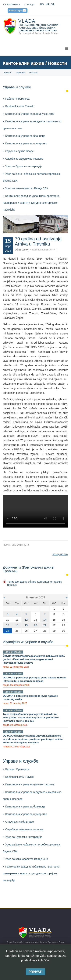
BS (42, 4)
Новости (8, 73)
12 (26, 620)
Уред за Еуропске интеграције (24, 166)
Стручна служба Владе (20, 151)
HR (47, 4)
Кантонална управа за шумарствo (26, 143)
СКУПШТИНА (13, 5)
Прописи (21, 73)
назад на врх (60, 554)
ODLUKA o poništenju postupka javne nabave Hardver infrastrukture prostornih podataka (35, 679)
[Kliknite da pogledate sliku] (35, 224)
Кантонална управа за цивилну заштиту (30, 114)
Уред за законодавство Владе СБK (27, 188)
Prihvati (35, 972)
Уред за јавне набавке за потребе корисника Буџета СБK (31, 177)
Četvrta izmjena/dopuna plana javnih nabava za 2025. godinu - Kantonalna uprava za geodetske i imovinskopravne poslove (34, 659)
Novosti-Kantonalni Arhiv (42, 250)
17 (8, 625)
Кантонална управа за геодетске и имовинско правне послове (32, 125)
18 (17, 625)
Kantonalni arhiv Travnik (19, 106)
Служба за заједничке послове (24, 159)
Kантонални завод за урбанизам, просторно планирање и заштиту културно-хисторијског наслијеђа (31, 203)
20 (36, 625)
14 (45, 620)
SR (53, 4)
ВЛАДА (30, 5)
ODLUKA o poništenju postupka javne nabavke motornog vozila (30, 698)
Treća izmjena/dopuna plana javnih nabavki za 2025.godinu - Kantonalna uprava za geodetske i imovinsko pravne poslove (31, 717)
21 (45, 625)
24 (8, 631)
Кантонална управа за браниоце (25, 136)
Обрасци (33, 73)
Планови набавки (13, 652)
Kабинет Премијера (17, 99)
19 (26, 625)
